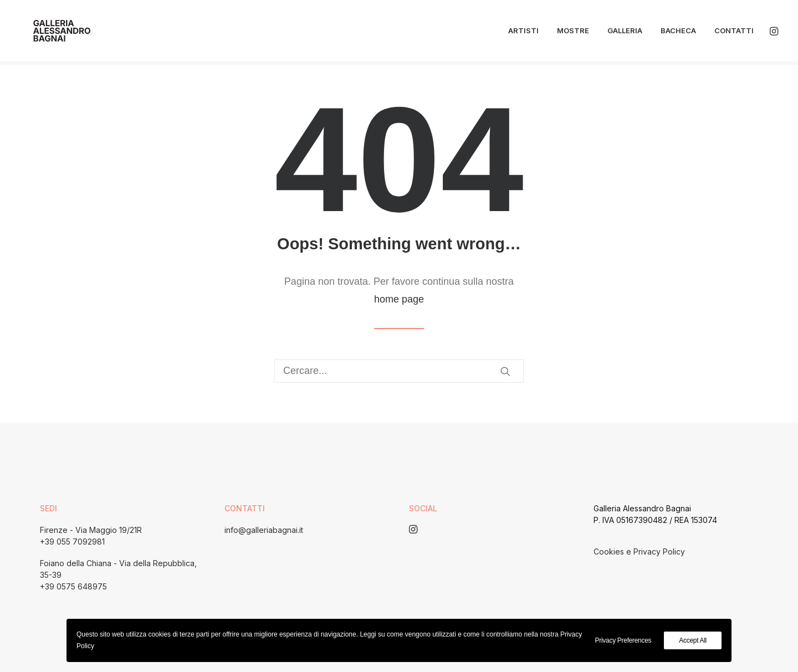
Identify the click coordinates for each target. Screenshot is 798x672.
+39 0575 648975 (73, 586)
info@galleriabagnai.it (264, 530)
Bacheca (678, 33)
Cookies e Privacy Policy (639, 552)
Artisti (523, 33)
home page (399, 299)
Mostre (573, 33)
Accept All (693, 640)
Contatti (734, 33)
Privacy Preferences (623, 640)
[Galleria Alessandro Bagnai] (53, 33)
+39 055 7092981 (72, 542)
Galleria (625, 33)
